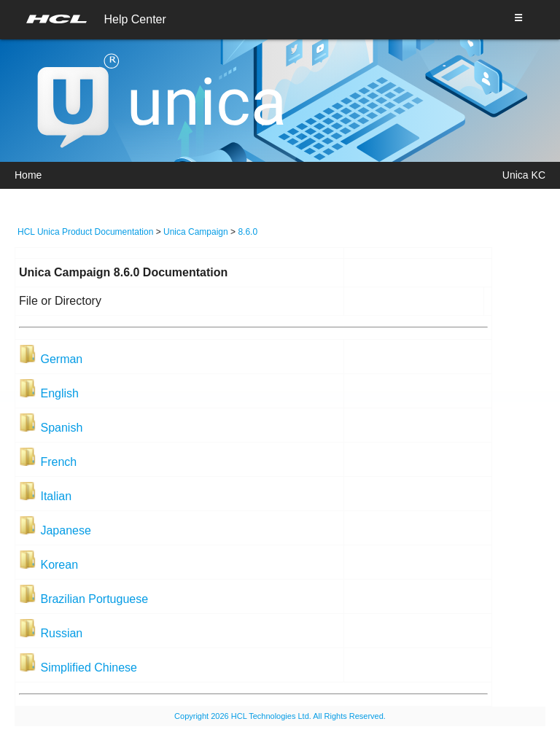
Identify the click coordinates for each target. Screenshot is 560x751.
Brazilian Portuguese (94, 599)
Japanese (65, 530)
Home (28, 175)
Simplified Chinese (89, 668)
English (59, 393)
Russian (61, 633)
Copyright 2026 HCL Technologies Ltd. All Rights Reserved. (280, 716)
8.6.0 (248, 232)
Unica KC (524, 175)
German (61, 359)
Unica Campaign (196, 232)
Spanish (61, 428)
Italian (56, 496)
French (58, 462)
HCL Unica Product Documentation (85, 232)
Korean (59, 565)
